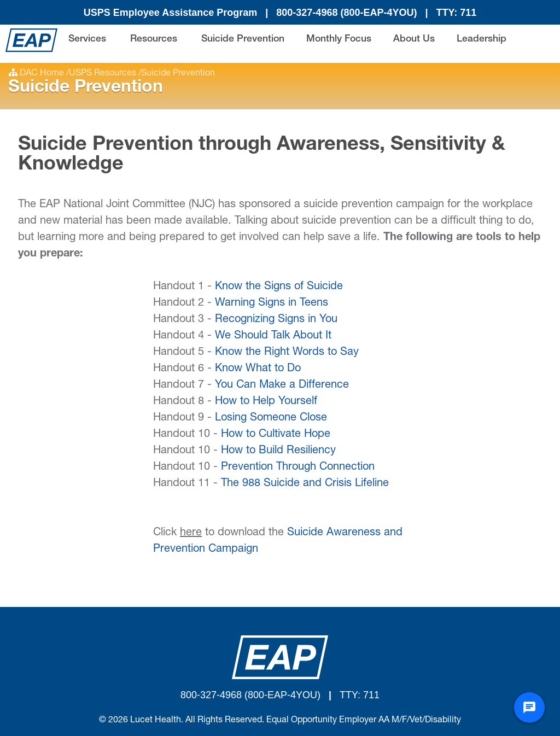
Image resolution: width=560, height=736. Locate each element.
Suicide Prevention (178, 74)
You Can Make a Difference (282, 385)
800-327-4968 (308, 13)
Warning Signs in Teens (272, 303)
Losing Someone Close (271, 418)
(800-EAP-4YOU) (378, 13)
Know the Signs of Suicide (279, 287)
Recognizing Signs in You (276, 320)
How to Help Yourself (266, 402)
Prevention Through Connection (298, 468)
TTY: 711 (457, 13)
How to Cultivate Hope (276, 435)
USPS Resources (103, 74)
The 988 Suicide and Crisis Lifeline (305, 484)
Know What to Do (258, 369)
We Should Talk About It (273, 336)
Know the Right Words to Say (287, 353)
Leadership (482, 39)
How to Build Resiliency (278, 451)
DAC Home (42, 74)
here (191, 533)
